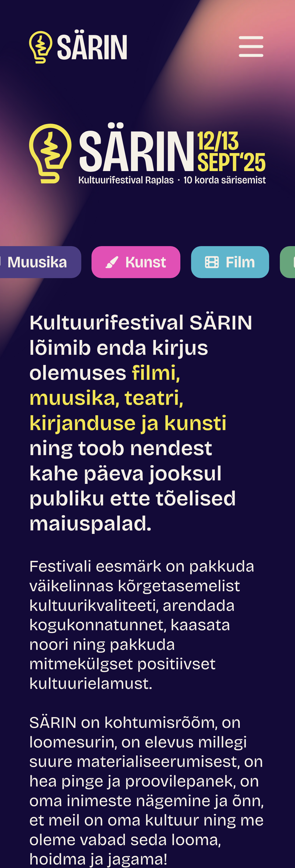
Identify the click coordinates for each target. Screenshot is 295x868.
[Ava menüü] (251, 47)
